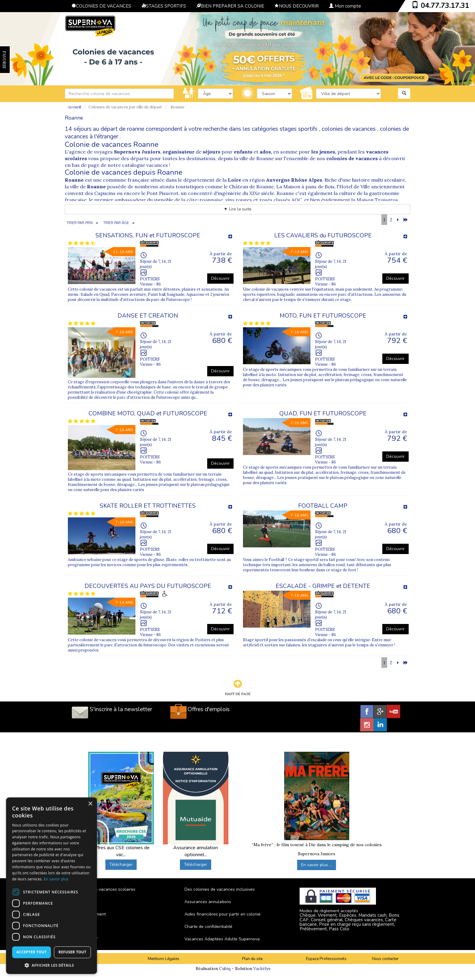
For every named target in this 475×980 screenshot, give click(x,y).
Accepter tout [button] (32, 952)
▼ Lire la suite (237, 209)
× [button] (90, 804)
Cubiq (225, 968)
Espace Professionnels (326, 959)
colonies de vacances (349, 129)
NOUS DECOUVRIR (297, 6)
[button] (51, 965)
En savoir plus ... (317, 865)
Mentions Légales (164, 959)
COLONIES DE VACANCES (101, 6)
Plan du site (252, 959)
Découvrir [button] (220, 278)
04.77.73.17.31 (445, 5)
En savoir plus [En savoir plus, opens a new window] (56, 879)
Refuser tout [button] (72, 952)
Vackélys (262, 968)
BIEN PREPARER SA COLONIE (230, 6)
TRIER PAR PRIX (80, 223)
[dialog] (51, 886)
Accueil (74, 107)
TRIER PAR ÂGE (116, 223)
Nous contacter (385, 959)
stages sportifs (299, 129)
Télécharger (121, 865)
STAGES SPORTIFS (164, 6)
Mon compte (345, 6)
